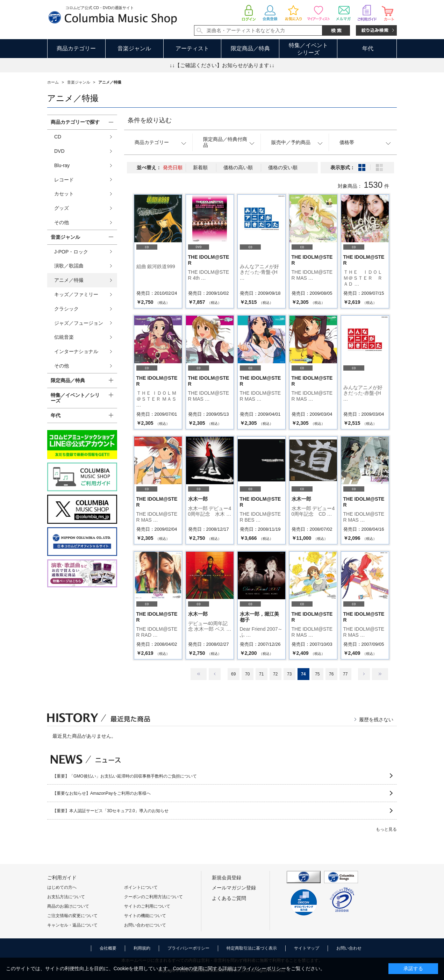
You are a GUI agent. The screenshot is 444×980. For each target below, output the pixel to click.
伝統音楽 (64, 337)
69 (233, 674)
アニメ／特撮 (69, 280)
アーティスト (192, 48)
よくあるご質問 (229, 898)
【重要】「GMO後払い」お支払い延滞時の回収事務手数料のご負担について (125, 776)
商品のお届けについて (68, 906)
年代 (368, 48)
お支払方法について (66, 897)
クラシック (66, 309)
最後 (380, 674)
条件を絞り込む (150, 120)
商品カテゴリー (76, 48)
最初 (199, 674)
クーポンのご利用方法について (153, 897)
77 (345, 674)
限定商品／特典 (250, 48)
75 (317, 674)
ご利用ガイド (62, 878)
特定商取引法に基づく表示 (252, 948)
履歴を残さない (376, 720)
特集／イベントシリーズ (308, 49)
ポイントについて (141, 887)
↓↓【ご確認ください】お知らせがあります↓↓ (222, 65)
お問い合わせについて (145, 925)
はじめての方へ (62, 887)
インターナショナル (76, 351)
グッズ (62, 208)
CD (58, 137)
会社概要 (108, 948)
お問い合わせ (349, 948)
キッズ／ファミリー (76, 294)
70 (247, 674)
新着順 (200, 167)
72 (275, 674)
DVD (59, 151)
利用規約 (142, 948)
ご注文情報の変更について (72, 916)
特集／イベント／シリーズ (75, 398)
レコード (64, 180)
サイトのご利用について (147, 906)
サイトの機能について (145, 916)
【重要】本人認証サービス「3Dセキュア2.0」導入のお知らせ (110, 811)
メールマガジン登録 (234, 888)
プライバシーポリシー (188, 948)
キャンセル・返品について (72, 925)
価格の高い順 (238, 167)
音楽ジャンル (134, 48)
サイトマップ (307, 948)
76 (331, 674)
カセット (64, 194)
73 (289, 674)
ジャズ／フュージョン (79, 323)
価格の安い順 (283, 167)
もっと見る (386, 829)
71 (261, 674)
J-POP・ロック (71, 252)
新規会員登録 (227, 878)
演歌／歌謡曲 (69, 266)
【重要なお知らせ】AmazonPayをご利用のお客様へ (102, 793)
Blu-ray (62, 165)
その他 (62, 222)
